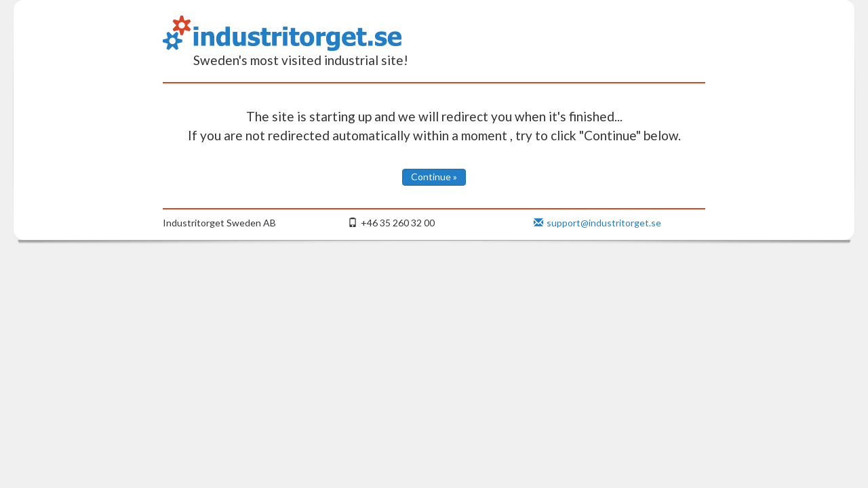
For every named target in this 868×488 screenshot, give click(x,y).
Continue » (434, 177)
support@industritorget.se (597, 223)
